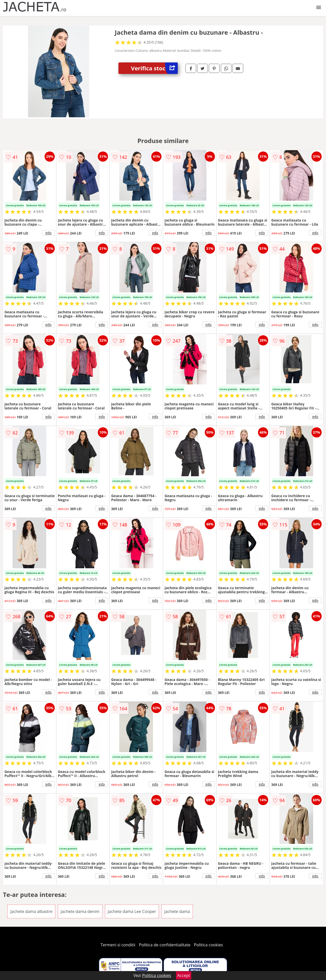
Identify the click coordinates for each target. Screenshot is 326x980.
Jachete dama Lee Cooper (132, 911)
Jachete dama (177, 911)
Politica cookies (209, 945)
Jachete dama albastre (31, 911)
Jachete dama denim (80, 911)
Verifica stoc (154, 68)
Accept (184, 975)
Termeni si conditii (118, 945)
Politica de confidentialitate (165, 945)
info (48, 233)
